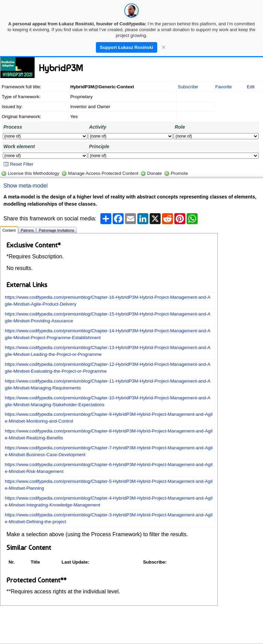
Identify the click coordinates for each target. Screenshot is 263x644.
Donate (155, 173)
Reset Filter (18, 164)
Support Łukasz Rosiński (127, 47)
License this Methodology (34, 173)
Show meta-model (26, 186)
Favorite (224, 87)
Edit (251, 87)
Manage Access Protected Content (103, 173)
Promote (179, 173)
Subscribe (188, 87)
